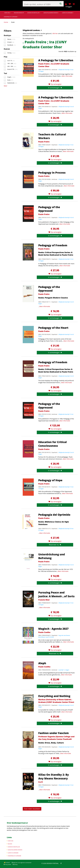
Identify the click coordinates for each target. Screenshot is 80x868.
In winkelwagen (55, 88)
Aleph (42, 663)
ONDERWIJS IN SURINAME (11, 17)
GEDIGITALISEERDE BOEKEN (51, 13)
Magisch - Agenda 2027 (53, 629)
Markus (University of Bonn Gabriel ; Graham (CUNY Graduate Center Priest (56, 701)
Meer (6, 86)
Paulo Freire (44, 142)
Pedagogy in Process (52, 173)
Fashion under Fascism (53, 733)
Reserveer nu (55, 545)
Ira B (40, 782)
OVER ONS (7, 13)
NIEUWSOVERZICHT (19, 13)
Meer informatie (67, 76)
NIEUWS (10, 844)
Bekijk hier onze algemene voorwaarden (22, 863)
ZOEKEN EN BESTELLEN (34, 13)
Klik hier (55, 33)
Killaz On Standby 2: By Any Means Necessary (54, 776)
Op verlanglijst (55, 84)
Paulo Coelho (44, 632)
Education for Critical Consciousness (53, 444)
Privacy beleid (8, 865)
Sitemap (15, 865)
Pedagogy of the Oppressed (49, 209)
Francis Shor (44, 600)
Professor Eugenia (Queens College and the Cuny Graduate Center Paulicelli (56, 738)
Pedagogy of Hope (50, 480)
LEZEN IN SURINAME (68, 13)
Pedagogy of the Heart (53, 328)
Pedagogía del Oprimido (54, 515)
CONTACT (8, 863)
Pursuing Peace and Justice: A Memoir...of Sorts (56, 594)
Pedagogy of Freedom (53, 245)
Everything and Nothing (54, 696)
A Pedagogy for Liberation (56, 60)
